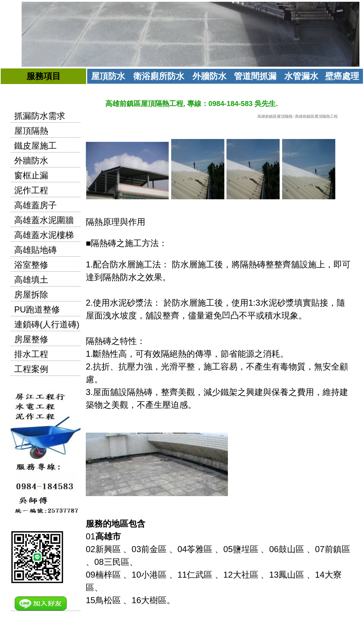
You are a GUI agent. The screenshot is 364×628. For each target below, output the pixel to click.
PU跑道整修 (37, 309)
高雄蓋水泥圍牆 (44, 220)
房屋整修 (31, 339)
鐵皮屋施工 (35, 146)
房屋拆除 (31, 294)
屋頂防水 (108, 76)
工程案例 (31, 369)
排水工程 (31, 354)
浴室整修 (31, 265)
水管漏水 (301, 76)
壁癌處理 (342, 76)
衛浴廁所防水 (159, 76)
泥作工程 (31, 190)
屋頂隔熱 (31, 131)
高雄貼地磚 (35, 250)
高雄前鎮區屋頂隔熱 (275, 116)
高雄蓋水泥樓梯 (44, 235)
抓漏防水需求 (40, 116)
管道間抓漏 (255, 76)
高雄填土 (31, 280)
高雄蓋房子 (35, 205)
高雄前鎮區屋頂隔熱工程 (316, 116)
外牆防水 (209, 76)
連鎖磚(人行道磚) (47, 324)
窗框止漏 (31, 175)
